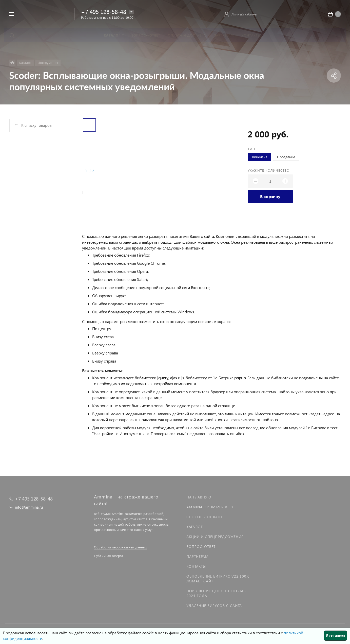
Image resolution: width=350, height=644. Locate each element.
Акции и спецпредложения (215, 537)
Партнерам (198, 556)
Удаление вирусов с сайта (214, 606)
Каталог (195, 527)
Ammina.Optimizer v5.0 (210, 507)
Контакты (196, 566)
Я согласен (335, 636)
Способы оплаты (204, 517)
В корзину (270, 196)
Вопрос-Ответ (201, 547)
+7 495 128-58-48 (104, 12)
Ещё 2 (89, 171)
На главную (199, 497)
